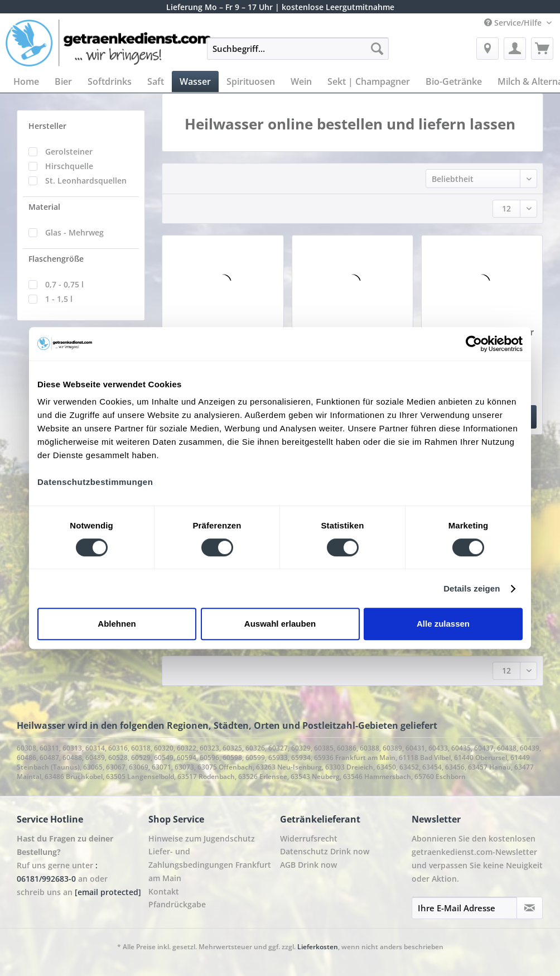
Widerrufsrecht (309, 838)
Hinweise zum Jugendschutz (202, 838)
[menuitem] (298, 54)
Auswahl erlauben (280, 624)
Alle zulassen (443, 624)
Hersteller (47, 126)
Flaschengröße (56, 259)
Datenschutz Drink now (325, 851)
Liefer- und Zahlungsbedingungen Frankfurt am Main (210, 865)
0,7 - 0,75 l (64, 284)
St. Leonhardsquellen (86, 181)
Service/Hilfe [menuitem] (514, 23)
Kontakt (164, 891)
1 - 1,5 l (59, 299)
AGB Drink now (308, 865)
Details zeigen (472, 588)
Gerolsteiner (69, 152)
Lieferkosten (318, 947)
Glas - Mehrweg (74, 232)
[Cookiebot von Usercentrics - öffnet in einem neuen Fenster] (474, 344)
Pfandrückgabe (177, 904)
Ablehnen (117, 624)
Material (44, 207)
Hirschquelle (69, 166)
